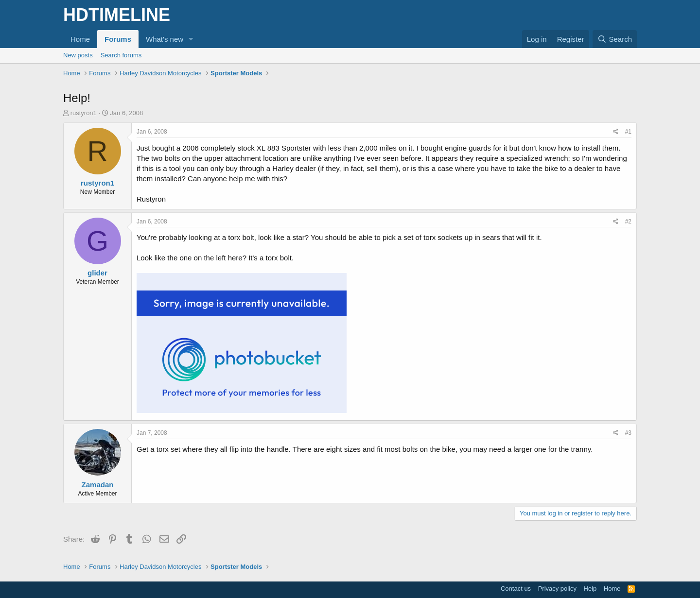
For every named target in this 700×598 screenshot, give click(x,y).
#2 (628, 222)
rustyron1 (84, 113)
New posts (78, 55)
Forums (118, 39)
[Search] (615, 39)
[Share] (616, 132)
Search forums (121, 55)
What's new (165, 39)
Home (80, 39)
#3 (628, 433)
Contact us (516, 589)
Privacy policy (557, 589)
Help (590, 589)
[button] (191, 39)
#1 (628, 132)
